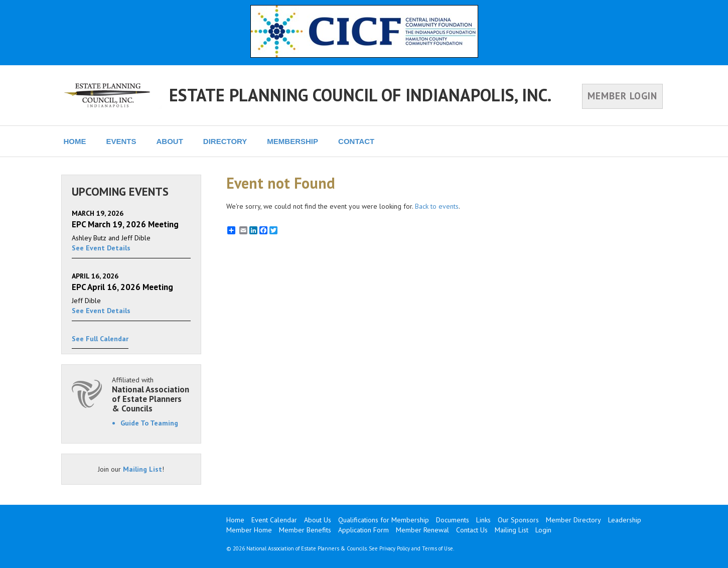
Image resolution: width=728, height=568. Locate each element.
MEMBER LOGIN (622, 96)
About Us (318, 520)
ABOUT (170, 141)
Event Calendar (274, 520)
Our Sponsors (518, 520)
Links (483, 520)
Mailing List (142, 469)
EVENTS (121, 141)
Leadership (625, 520)
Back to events (437, 206)
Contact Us (472, 530)
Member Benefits (305, 530)
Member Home (249, 530)
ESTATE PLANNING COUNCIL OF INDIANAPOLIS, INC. (360, 95)
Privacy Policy (395, 548)
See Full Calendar (100, 339)
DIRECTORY (225, 141)
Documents (453, 520)
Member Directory (573, 520)
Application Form (363, 530)
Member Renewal (422, 530)
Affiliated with (152, 394)
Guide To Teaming (149, 423)
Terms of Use (438, 548)
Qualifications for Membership (384, 520)
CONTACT (356, 141)
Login (543, 530)
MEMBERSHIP (293, 141)
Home (235, 520)
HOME (75, 141)
